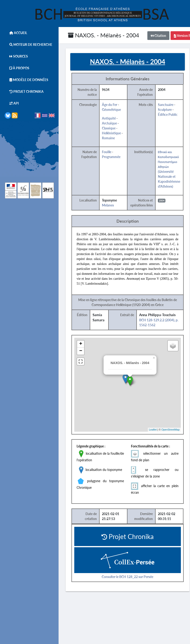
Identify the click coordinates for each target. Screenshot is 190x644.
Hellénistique (111, 133)
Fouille (107, 152)
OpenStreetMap (171, 430)
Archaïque (109, 123)
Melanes (108, 205)
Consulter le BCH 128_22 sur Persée (127, 577)
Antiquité (109, 118)
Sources (16, 56)
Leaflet (153, 430)
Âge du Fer (110, 105)
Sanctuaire (166, 105)
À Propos (17, 68)
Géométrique (111, 110)
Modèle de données (26, 80)
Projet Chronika (24, 91)
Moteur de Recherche (28, 45)
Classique (109, 128)
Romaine (108, 138)
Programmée (111, 157)
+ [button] (81, 344)
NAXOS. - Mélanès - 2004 (104, 35)
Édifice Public (168, 114)
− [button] (81, 351)
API (12, 103)
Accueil (16, 33)
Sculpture (165, 110)
